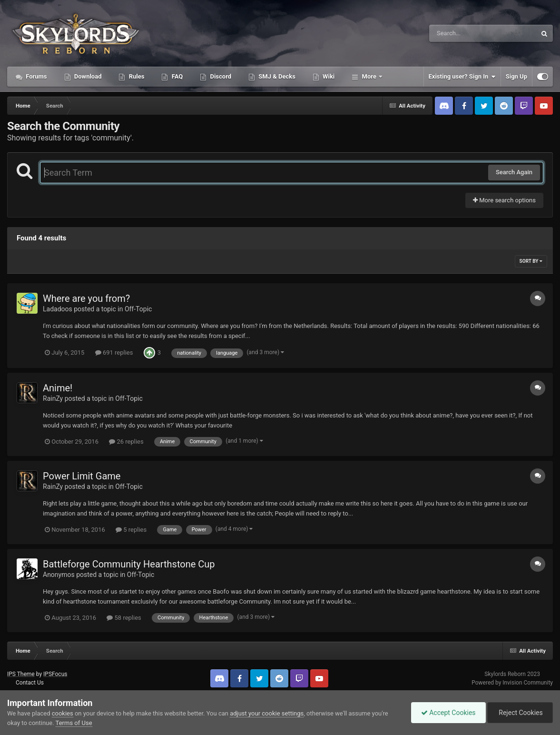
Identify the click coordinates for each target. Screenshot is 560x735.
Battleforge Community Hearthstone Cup (129, 564)
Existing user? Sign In (462, 77)
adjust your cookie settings (267, 713)
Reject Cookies (520, 713)
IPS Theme (21, 674)
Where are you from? (86, 298)
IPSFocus (55, 674)
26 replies (126, 442)
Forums (36, 76)
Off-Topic (138, 309)
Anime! (58, 388)
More (369, 76)
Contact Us (30, 683)
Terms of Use (74, 723)
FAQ (176, 76)
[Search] (459, 33)
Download (87, 76)
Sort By (531, 261)
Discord (220, 76)
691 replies (114, 353)
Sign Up (516, 76)
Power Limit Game (82, 476)
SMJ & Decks (276, 76)
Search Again (514, 172)
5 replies (131, 530)
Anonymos (59, 575)
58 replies (124, 618)
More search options (504, 200)
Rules (136, 76)
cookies (63, 713)
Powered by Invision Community (512, 683)
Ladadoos (58, 309)
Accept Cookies (448, 713)
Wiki (328, 76)
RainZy (53, 398)
